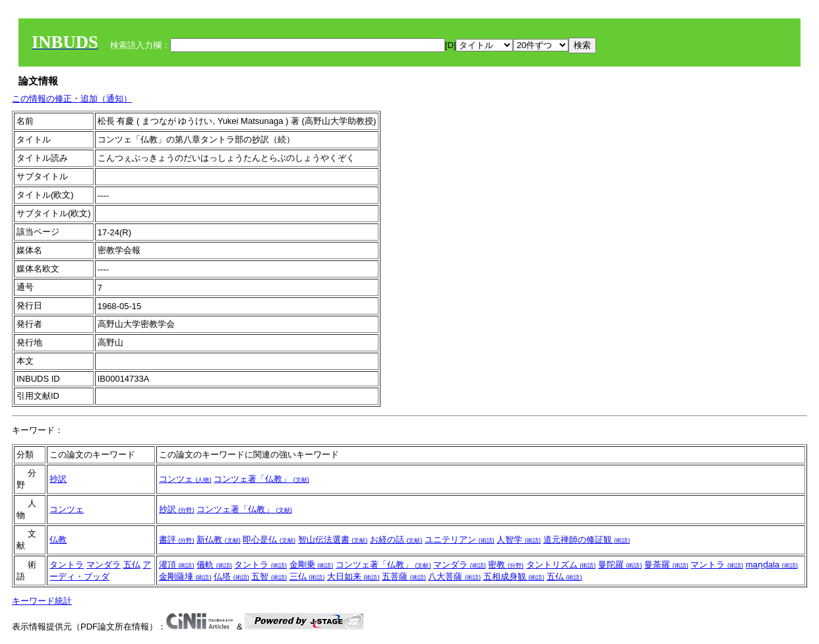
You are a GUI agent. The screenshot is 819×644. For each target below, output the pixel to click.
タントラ (67, 565)
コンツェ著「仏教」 (261, 479)
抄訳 (58, 479)
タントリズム (561, 565)
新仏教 (219, 540)
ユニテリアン (460, 540)
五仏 (132, 565)
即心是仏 (269, 540)
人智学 (519, 540)
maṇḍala (772, 565)
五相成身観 (514, 576)
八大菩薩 (454, 576)
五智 (269, 576)
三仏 (307, 576)
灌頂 (177, 565)
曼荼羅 (666, 565)
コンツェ (185, 479)
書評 (177, 540)
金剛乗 (312, 565)
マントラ (717, 565)
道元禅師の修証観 (587, 540)
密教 (506, 565)
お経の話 (396, 540)
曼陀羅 (620, 565)
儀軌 (214, 565)
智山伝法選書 (333, 540)
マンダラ (104, 565)
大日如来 (353, 576)
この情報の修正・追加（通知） (72, 99)
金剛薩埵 (185, 576)
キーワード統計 (42, 601)
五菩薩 (404, 576)
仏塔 (231, 576)
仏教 (58, 540)
